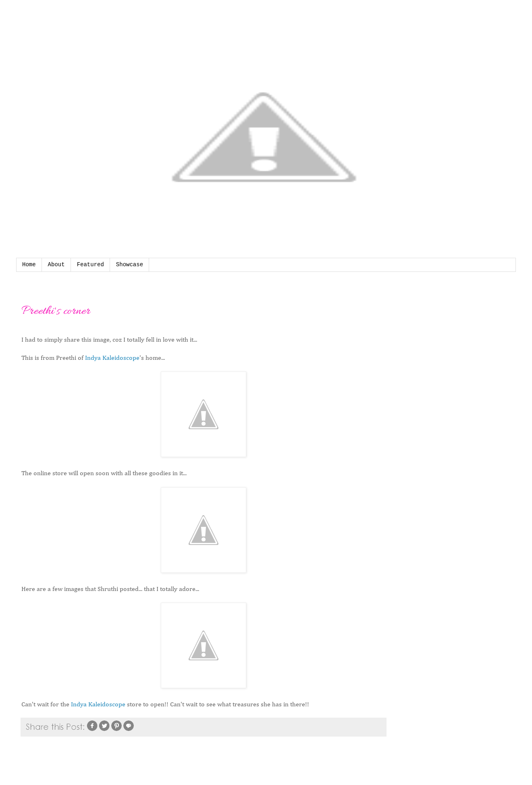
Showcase (130, 265)
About (56, 265)
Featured (90, 265)
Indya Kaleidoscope (112, 358)
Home (29, 265)
